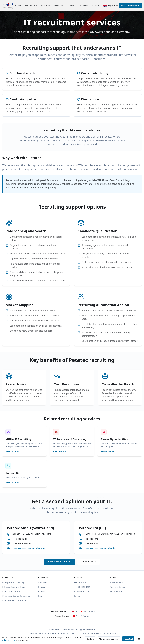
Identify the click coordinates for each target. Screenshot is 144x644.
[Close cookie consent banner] (139, 639)
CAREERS (84, 6)
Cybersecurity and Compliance (16, 596)
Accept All (128, 639)
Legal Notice (116, 591)
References (43, 587)
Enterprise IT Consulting (13, 582)
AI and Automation (11, 591)
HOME (18, 6)
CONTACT (97, 6)
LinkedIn (78, 596)
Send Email (89, 562)
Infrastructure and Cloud (14, 587)
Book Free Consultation (59, 562)
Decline (90, 639)
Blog (40, 596)
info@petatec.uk (82, 591)
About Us (42, 582)
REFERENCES (60, 6)
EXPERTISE (31, 6)
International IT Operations (15, 600)
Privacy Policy (9, 640)
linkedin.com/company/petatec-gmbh (29, 548)
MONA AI (46, 6)
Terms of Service (118, 587)
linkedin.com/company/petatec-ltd (99, 548)
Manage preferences (109, 639)
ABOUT (73, 6)
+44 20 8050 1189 (82, 587)
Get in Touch (80, 582)
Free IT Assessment (130, 6)
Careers (42, 591)
